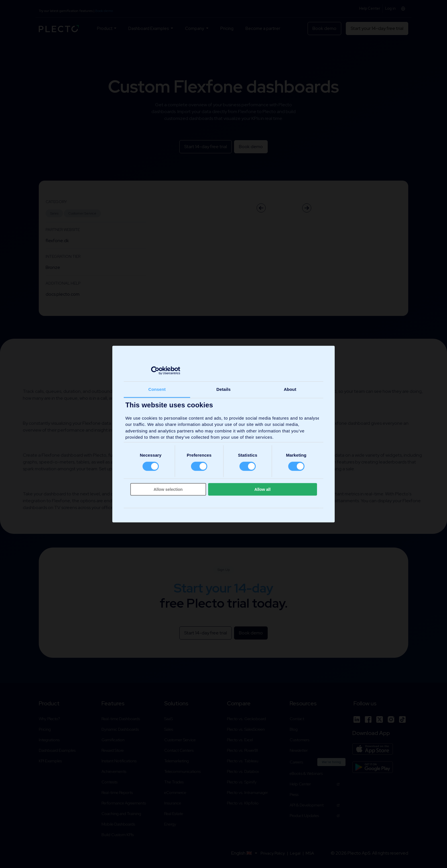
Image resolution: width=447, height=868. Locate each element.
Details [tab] (223, 389)
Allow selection (168, 489)
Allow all (262, 489)
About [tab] (290, 389)
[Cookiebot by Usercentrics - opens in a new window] (155, 371)
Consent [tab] (157, 389)
